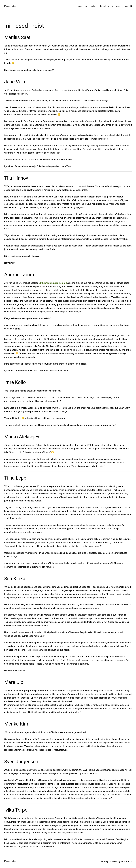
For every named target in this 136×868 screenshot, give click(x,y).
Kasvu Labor (10, 6)
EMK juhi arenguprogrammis (53, 283)
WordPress (126, 861)
